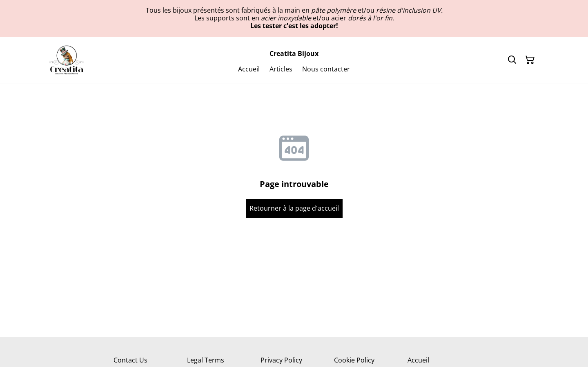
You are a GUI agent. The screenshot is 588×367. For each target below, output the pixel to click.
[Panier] (530, 60)
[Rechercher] (512, 60)
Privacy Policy (281, 360)
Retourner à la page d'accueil (294, 208)
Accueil (418, 360)
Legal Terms (206, 360)
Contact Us (130, 360)
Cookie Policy (354, 360)
